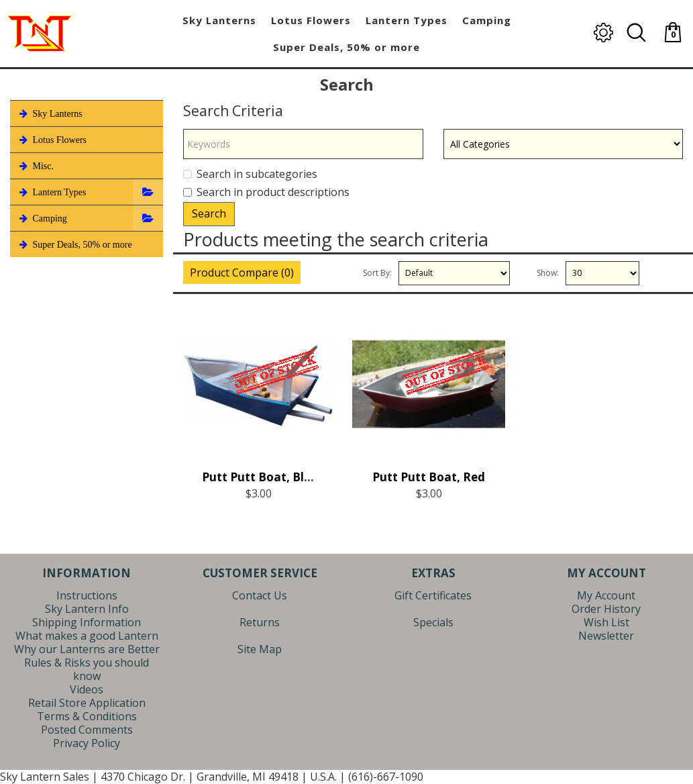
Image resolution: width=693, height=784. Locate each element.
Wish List (606, 622)
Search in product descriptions (266, 192)
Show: (548, 273)
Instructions (87, 595)
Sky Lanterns (50, 113)
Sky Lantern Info (87, 609)
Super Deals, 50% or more (74, 244)
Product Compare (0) (242, 273)
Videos (87, 689)
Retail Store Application (87, 703)
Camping (42, 218)
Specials (433, 622)
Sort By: (377, 273)
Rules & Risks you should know (87, 669)
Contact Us (260, 595)
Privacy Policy (87, 743)
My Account (606, 595)
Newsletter (606, 636)
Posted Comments (87, 730)
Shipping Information (87, 622)
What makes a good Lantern (87, 636)
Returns (260, 622)
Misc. (35, 166)
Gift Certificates (433, 595)
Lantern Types (52, 192)
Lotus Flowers (52, 140)
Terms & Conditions (87, 716)
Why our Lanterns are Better (87, 649)
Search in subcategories (250, 174)
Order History (606, 609)
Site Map (260, 649)
